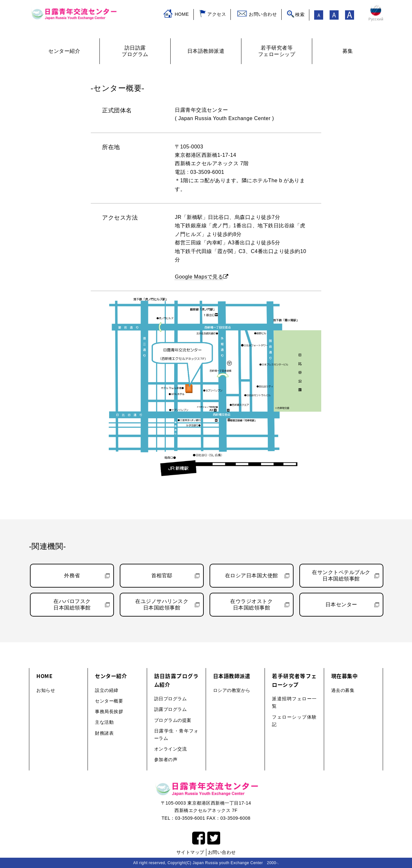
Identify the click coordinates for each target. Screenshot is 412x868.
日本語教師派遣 (232, 676)
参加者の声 (166, 759)
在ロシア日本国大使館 (252, 576)
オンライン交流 (171, 749)
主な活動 (104, 722)
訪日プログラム (171, 699)
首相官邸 (162, 576)
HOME (182, 14)
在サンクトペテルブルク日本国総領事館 (341, 576)
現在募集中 (345, 676)
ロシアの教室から (232, 690)
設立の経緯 (107, 690)
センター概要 (109, 701)
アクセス (217, 14)
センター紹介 (111, 676)
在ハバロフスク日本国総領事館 (72, 604)
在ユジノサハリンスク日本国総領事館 (162, 604)
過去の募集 (343, 690)
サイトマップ (190, 852)
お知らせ (46, 690)
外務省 (72, 576)
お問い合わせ (263, 14)
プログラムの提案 (173, 720)
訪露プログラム (171, 709)
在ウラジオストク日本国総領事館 (251, 604)
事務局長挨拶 (109, 712)
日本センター (341, 604)
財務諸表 (104, 733)
